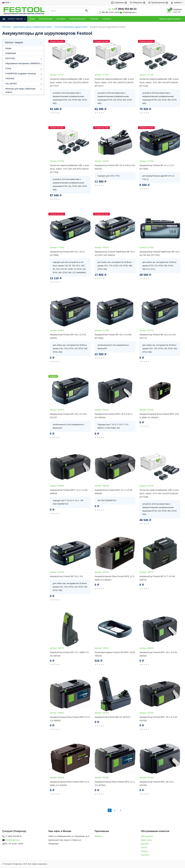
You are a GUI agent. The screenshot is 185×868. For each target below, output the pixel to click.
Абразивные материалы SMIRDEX (23, 63)
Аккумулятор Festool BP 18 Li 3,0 (66, 576)
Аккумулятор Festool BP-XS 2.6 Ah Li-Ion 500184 (115, 167)
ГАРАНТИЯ (94, 19)
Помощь (145, 851)
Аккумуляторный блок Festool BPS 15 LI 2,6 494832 (70, 719)
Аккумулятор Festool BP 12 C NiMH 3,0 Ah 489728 (69, 654)
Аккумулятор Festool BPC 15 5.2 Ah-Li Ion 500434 (114, 416)
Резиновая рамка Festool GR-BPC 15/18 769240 (115, 654)
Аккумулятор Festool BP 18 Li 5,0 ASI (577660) (113, 336)
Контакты (145, 855)
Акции (8, 48)
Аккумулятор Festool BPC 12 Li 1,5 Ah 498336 (69, 492)
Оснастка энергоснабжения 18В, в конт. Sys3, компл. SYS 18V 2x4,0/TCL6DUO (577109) (159, 493)
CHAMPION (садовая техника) (21, 73)
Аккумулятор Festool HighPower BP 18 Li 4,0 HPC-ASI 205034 (115, 253)
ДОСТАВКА (61, 19)
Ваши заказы (147, 840)
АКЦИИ (32, 19)
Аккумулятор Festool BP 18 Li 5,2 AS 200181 (68, 336)
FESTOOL (10, 58)
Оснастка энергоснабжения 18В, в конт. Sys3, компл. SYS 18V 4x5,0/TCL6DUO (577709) (70, 169)
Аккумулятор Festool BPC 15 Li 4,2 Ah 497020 (158, 719)
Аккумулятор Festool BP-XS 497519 (112, 717)
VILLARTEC (11, 84)
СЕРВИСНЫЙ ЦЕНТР (77, 19)
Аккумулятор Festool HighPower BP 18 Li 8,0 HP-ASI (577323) (160, 253)
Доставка (145, 844)
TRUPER (10, 78)
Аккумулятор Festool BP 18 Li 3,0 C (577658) (67, 253)
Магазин (98, 836)
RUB (7, 3)
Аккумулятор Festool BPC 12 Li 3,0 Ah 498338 (113, 492)
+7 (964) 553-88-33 (125, 9)
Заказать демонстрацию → (171, 19)
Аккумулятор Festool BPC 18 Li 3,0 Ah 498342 (158, 654)
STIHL (8, 68)
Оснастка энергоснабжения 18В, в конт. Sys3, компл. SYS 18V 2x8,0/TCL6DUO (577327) (115, 82)
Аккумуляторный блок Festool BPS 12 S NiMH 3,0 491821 (114, 578)
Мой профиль (147, 836)
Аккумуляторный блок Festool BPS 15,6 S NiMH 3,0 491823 (159, 416)
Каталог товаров (14, 42)
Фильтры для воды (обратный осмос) (20, 90)
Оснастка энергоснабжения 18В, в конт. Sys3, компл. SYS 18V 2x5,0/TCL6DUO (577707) (70, 82)
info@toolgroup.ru (130, 12)
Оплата (144, 847)
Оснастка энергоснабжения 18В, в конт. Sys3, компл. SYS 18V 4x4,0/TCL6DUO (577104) (159, 82)
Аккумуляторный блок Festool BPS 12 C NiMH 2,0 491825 (70, 783)
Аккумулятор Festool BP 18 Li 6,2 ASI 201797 (68, 416)
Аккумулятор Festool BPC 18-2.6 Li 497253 (157, 783)
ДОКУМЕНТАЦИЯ (46, 19)
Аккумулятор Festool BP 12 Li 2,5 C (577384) (157, 167)
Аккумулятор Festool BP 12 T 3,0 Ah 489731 (157, 578)
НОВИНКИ (11, 53)
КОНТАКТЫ (107, 19)
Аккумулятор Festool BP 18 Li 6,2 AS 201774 (158, 336)
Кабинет (176, 3)
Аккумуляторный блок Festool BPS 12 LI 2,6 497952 (115, 783)
